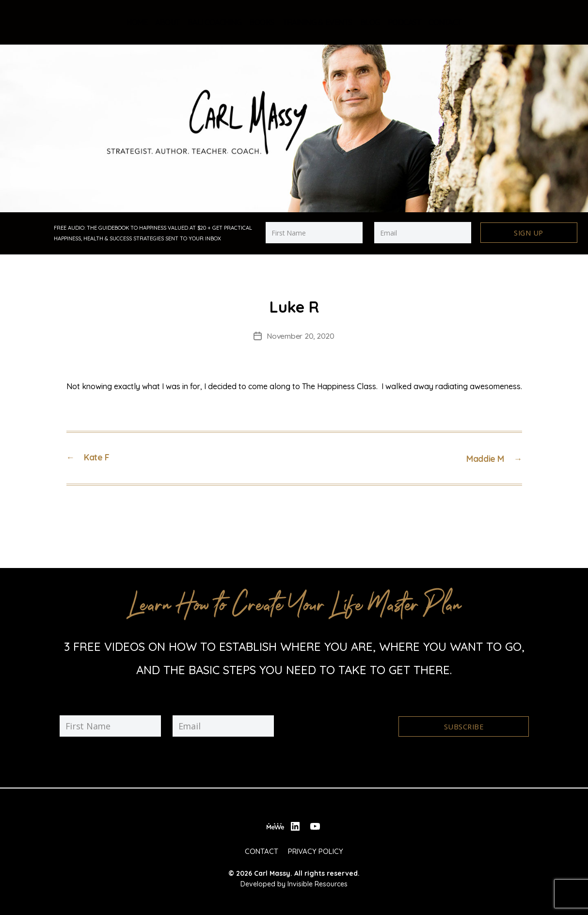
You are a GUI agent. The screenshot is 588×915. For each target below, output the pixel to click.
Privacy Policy (316, 846)
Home (137, 22)
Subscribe (463, 724)
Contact (445, 22)
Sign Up (529, 233)
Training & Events (318, 22)
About (167, 22)
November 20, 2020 (301, 334)
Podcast (405, 22)
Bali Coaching (215, 22)
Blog (370, 22)
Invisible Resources (318, 879)
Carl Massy (272, 868)
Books (262, 22)
